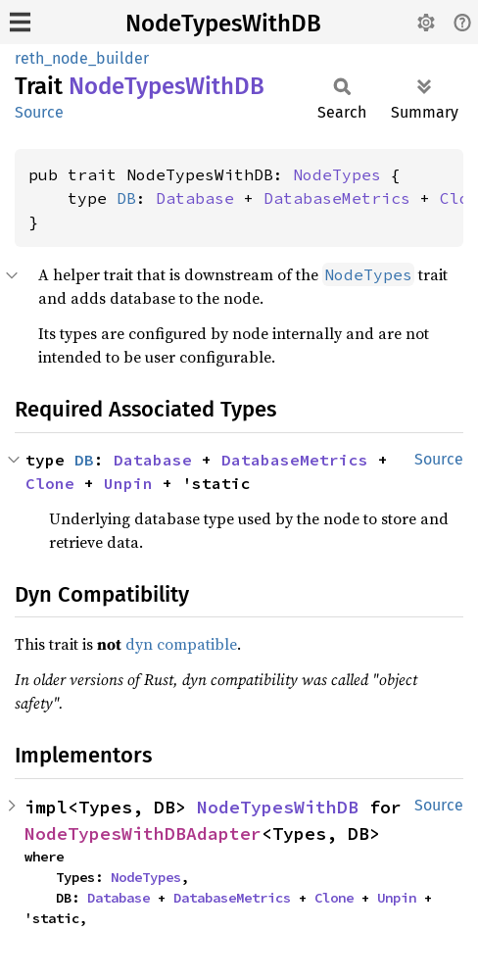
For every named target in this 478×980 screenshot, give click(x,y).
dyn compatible (181, 644)
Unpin (128, 483)
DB (126, 198)
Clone (50, 483)
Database (195, 198)
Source (39, 112)
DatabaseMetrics (337, 198)
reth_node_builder (82, 58)
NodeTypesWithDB (223, 24)
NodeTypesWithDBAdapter (143, 833)
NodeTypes (337, 174)
